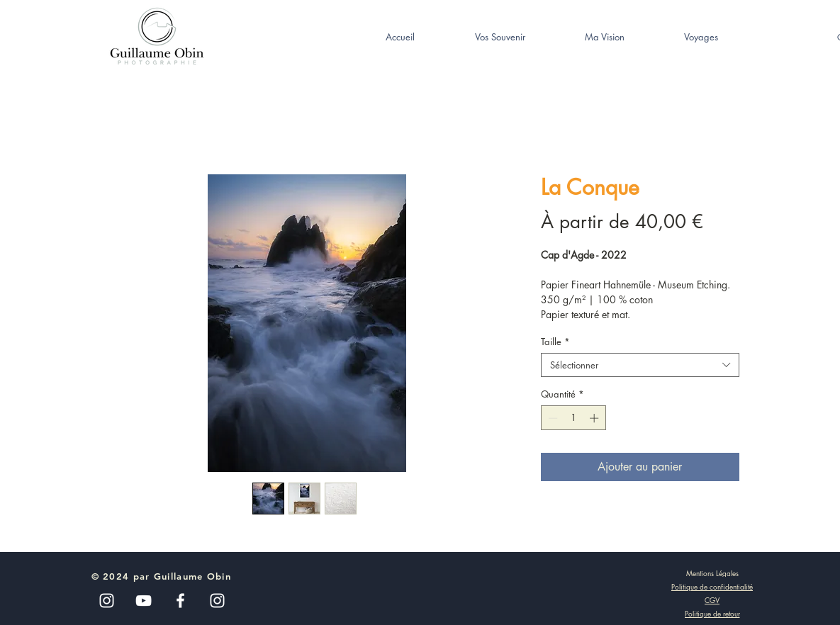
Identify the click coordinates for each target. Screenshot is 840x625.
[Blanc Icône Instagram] (107, 601)
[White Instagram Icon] (217, 601)
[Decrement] (551, 418)
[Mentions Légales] (712, 573)
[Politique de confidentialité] (712, 587)
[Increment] (595, 418)
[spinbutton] (573, 418)
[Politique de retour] (712, 614)
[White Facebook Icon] (180, 601)
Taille (555, 342)
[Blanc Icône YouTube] (144, 601)
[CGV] (712, 600)
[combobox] (640, 365)
